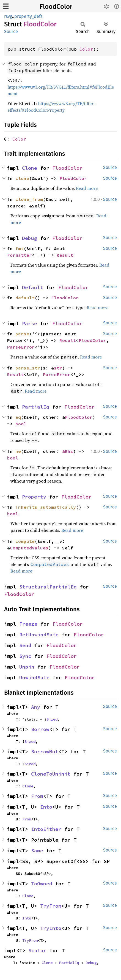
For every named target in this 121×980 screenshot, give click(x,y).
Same (37, 851)
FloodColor (56, 7)
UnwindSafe (34, 677)
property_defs (28, 16)
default (25, 298)
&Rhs (68, 451)
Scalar (37, 950)
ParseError (21, 347)
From (37, 796)
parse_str (28, 368)
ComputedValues (29, 548)
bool (21, 424)
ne (18, 451)
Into (46, 807)
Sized (52, 719)
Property (34, 497)
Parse (30, 323)
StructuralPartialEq (48, 587)
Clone (30, 168)
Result (65, 255)
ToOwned (42, 884)
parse (22, 334)
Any (36, 707)
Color (86, 49)
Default (33, 287)
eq (18, 417)
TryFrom (51, 906)
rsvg (8, 16)
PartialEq (36, 407)
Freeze (28, 624)
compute (25, 541)
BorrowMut (45, 752)
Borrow (40, 729)
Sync (25, 656)
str (58, 368)
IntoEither (46, 829)
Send (25, 645)
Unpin (27, 667)
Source (11, 32)
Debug (30, 238)
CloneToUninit (51, 774)
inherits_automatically (46, 507)
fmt (20, 248)
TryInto (51, 928)
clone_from (29, 199)
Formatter (20, 255)
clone (22, 178)
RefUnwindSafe (39, 635)
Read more (87, 188)
